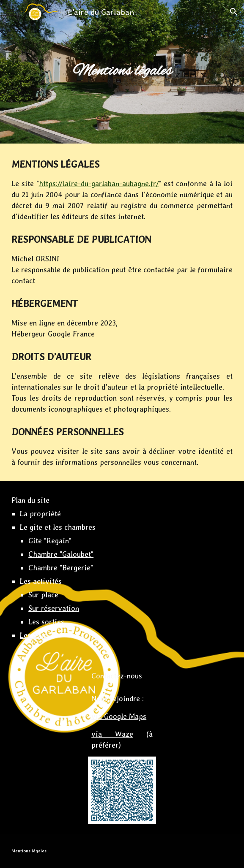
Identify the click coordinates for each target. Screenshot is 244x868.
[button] (10, 12)
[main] (122, 72)
